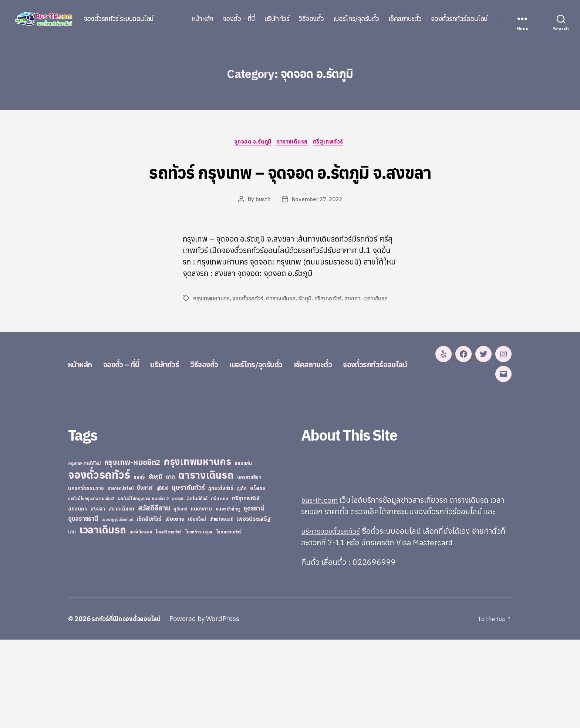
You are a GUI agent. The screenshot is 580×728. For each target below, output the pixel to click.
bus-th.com (321, 588)
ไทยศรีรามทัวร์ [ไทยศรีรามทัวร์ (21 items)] (168, 620)
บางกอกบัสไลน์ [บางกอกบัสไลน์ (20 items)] (121, 577)
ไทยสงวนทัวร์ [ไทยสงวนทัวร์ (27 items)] (229, 620)
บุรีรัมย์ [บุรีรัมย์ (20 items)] (162, 577)
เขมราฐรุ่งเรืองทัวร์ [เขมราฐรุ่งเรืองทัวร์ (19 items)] (117, 608)
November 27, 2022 (317, 227)
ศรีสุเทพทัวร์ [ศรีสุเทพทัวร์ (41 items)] (246, 587)
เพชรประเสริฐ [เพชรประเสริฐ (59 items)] (253, 607)
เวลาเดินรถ (378, 327)
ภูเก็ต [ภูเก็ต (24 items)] (242, 577)
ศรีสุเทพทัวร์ (333, 143)
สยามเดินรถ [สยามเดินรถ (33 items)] (122, 597)
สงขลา (355, 327)
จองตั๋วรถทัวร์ (249, 327)
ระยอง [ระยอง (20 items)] (178, 587)
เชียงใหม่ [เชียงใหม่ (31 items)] (197, 608)
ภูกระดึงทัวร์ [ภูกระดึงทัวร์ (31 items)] (221, 577)
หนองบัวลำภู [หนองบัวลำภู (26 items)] (228, 597)
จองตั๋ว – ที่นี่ (239, 19)
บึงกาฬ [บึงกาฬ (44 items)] (145, 576)
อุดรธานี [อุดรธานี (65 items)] (254, 596)
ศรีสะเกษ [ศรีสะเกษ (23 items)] (219, 587)
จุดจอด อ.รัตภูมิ (251, 143)
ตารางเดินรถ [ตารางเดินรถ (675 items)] (206, 563)
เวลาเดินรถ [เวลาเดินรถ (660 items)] (103, 618)
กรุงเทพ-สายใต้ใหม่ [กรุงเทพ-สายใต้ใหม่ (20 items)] (84, 552)
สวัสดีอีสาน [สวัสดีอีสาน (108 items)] (154, 596)
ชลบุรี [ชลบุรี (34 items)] (139, 565)
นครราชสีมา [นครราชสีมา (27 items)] (249, 565)
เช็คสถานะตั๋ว (405, 19)
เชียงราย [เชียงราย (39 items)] (175, 607)
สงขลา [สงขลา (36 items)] (98, 597)
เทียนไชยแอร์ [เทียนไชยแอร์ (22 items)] (221, 608)
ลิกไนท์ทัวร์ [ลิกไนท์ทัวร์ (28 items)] (197, 587)
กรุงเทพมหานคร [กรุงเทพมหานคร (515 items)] (198, 550)
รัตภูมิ (307, 327)
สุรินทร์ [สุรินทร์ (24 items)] (180, 597)
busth (262, 227)
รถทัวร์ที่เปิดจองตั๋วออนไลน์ (129, 707)
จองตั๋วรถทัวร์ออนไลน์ (459, 19)
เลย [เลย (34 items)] (72, 620)
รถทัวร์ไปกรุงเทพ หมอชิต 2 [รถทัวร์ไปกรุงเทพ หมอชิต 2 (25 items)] (143, 587)
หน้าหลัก (203, 19)
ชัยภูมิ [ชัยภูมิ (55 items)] (156, 565)
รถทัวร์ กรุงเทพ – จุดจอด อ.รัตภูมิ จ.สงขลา (290, 185)
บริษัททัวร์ (277, 19)
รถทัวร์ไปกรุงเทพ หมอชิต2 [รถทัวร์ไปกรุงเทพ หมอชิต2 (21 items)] (91, 587)
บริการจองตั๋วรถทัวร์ (332, 619)
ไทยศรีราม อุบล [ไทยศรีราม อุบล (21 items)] (199, 620)
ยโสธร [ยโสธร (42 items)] (258, 576)
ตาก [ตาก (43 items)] (170, 565)
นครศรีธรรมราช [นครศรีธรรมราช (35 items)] (86, 576)
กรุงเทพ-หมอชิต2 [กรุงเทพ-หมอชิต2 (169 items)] (132, 551)
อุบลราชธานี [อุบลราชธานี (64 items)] (83, 607)
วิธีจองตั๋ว (311, 19)
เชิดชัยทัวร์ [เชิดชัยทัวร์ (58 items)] (149, 607)
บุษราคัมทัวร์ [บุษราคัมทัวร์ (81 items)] (188, 576)
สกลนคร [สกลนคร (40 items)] (77, 597)
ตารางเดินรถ (294, 143)
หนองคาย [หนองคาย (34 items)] (201, 597)
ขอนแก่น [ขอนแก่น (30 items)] (243, 552)
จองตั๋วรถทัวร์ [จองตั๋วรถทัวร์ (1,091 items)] (99, 563)
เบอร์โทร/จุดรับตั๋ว (356, 19)
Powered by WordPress (210, 707)
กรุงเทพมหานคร (212, 327)
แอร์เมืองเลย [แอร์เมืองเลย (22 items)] (141, 620)
